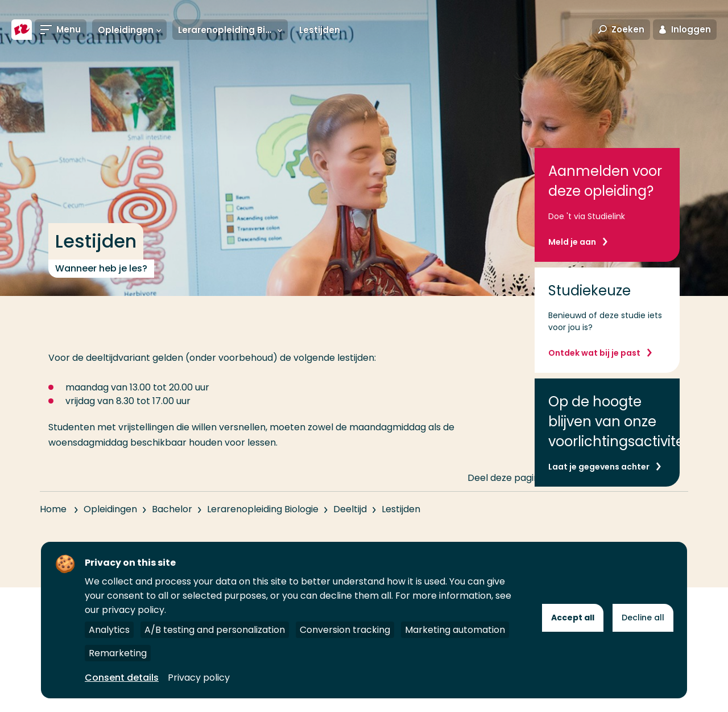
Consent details (122, 678)
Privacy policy (199, 678)
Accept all (573, 618)
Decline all (643, 618)
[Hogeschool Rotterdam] (22, 30)
